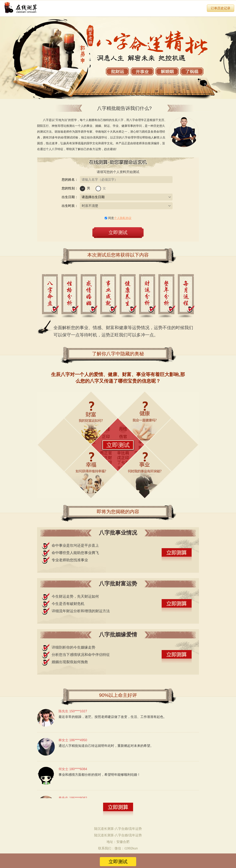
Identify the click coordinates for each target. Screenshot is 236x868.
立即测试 (118, 445)
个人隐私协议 (123, 218)
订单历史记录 (221, 8)
